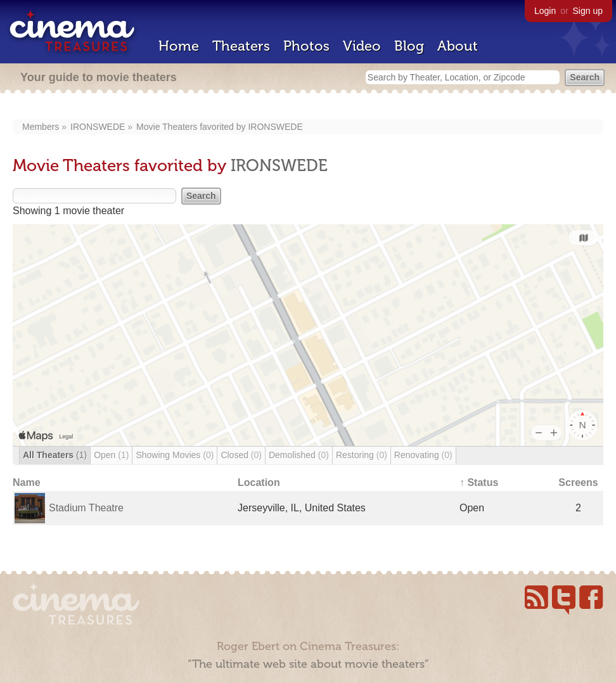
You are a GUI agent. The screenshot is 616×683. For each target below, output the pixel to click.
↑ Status (479, 482)
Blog (409, 46)
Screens (578, 482)
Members (41, 127)
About (458, 46)
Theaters (241, 46)
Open (111, 455)
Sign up (588, 11)
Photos (306, 46)
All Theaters (55, 455)
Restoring (362, 455)
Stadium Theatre (86, 508)
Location (259, 482)
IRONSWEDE (98, 127)
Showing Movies (175, 455)
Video (362, 46)
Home (179, 46)
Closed (241, 455)
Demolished (299, 455)
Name (27, 482)
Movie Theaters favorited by (192, 127)
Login (545, 11)
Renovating (423, 455)
